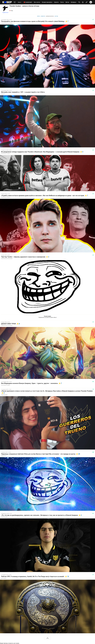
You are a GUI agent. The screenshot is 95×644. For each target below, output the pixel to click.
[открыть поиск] (79, 2)
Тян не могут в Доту (6, 154)
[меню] (15, 2)
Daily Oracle (4, 456)
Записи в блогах (50, 16)
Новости (43, 16)
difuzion (3, 94)
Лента (39, 16)
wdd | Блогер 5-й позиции (7, 23)
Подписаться (5, 13)
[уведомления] (83, 2)
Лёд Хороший (4, 395)
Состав (56, 16)
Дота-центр (4, 578)
